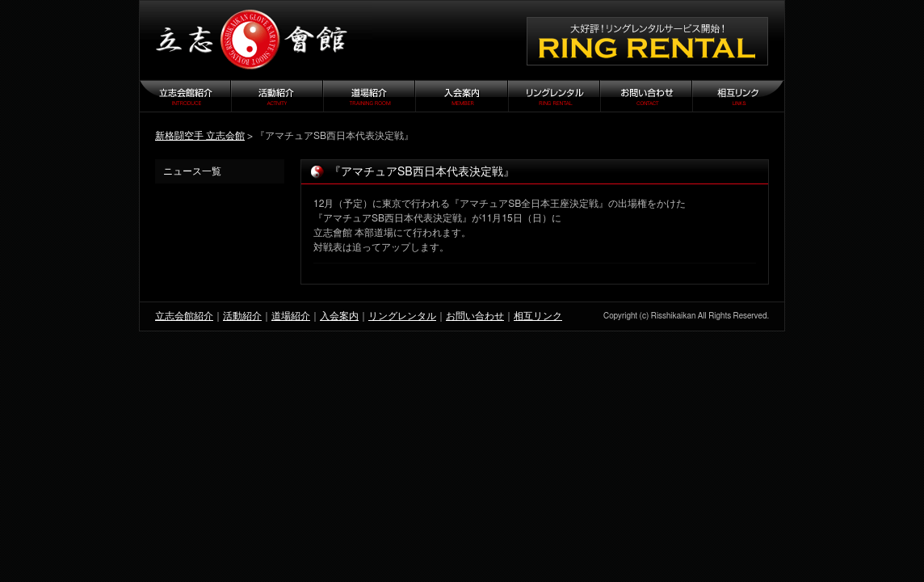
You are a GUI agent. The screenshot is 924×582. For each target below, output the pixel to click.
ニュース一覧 (192, 171)
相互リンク (538, 316)
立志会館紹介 (184, 316)
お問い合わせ (475, 316)
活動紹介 (242, 316)
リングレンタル (402, 316)
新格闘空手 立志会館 (200, 136)
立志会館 (256, 40)
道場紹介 (291, 316)
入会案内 (339, 316)
